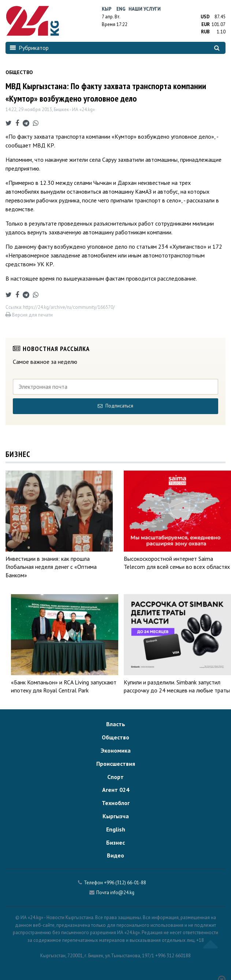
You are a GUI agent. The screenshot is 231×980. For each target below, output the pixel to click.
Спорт (115, 777)
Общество (115, 737)
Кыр (107, 9)
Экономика (116, 750)
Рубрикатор (29, 48)
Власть (116, 724)
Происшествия (116, 764)
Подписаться (115, 406)
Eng (121, 9)
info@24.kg (122, 893)
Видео (115, 855)
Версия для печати (29, 315)
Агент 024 (116, 790)
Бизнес (115, 842)
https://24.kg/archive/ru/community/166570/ (69, 307)
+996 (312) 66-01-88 (125, 883)
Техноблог (116, 803)
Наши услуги (145, 9)
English (116, 829)
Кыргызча (116, 816)
